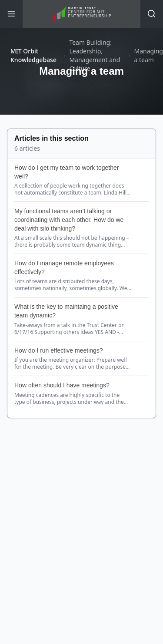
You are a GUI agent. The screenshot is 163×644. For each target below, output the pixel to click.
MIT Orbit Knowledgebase (33, 55)
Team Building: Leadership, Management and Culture (95, 55)
